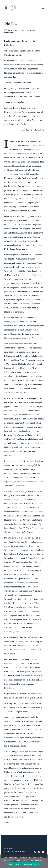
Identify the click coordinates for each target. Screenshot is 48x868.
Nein (18, 864)
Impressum (9, 848)
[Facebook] (35, 852)
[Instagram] (43, 852)
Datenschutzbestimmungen (16, 852)
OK (11, 864)
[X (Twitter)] (39, 852)
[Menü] (43, 8)
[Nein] (45, 861)
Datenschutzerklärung (31, 864)
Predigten (9, 33)
